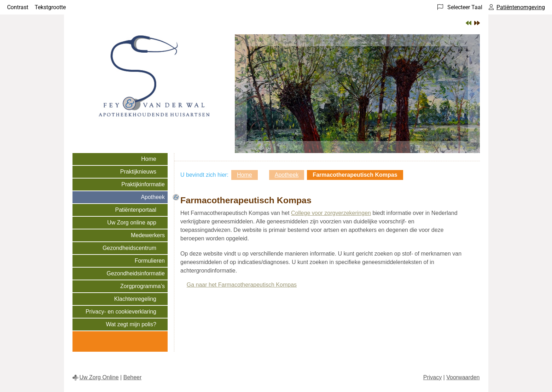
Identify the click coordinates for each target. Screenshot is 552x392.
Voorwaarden (463, 377)
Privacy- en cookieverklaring (121, 312)
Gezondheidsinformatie (136, 273)
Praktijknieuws (138, 172)
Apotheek (153, 197)
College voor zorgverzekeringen (331, 213)
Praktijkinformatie (143, 184)
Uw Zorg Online (99, 377)
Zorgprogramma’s (143, 286)
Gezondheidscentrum (129, 248)
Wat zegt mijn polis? (131, 324)
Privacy (432, 377)
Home (149, 159)
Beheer (133, 377)
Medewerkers (148, 235)
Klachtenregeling (135, 299)
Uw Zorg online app (132, 223)
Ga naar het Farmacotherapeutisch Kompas (242, 285)
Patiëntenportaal (136, 210)
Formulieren (150, 261)
